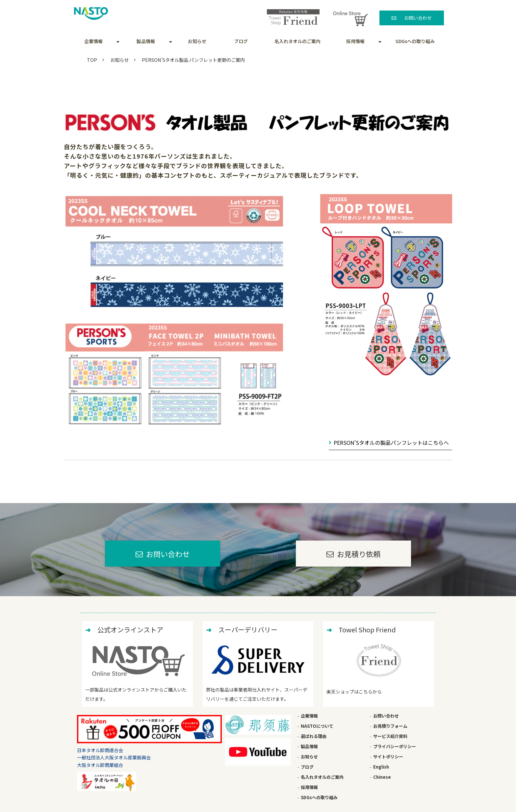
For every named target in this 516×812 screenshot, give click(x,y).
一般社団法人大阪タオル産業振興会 (114, 757)
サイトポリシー (388, 757)
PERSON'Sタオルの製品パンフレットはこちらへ (391, 443)
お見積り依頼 (359, 554)
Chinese (382, 777)
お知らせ (197, 41)
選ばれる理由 (314, 736)
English (381, 767)
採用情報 (355, 41)
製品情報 (146, 41)
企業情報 (93, 41)
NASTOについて (317, 726)
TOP (92, 60)
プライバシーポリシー (395, 746)
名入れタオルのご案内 (297, 41)
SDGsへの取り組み (415, 41)
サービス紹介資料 (390, 736)
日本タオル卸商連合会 (100, 750)
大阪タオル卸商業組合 (100, 765)
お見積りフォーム (390, 726)
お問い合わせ (418, 18)
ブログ (241, 41)
